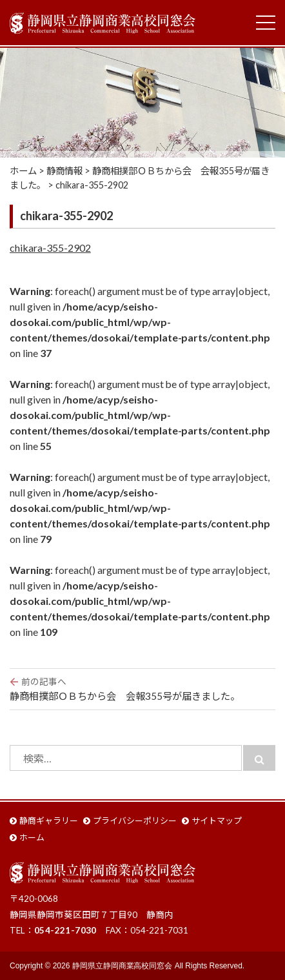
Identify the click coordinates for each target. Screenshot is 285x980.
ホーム (32, 837)
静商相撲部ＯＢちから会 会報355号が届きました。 (142, 689)
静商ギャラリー (49, 821)
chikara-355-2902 (50, 248)
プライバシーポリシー (135, 821)
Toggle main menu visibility (266, 20)
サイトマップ (217, 821)
